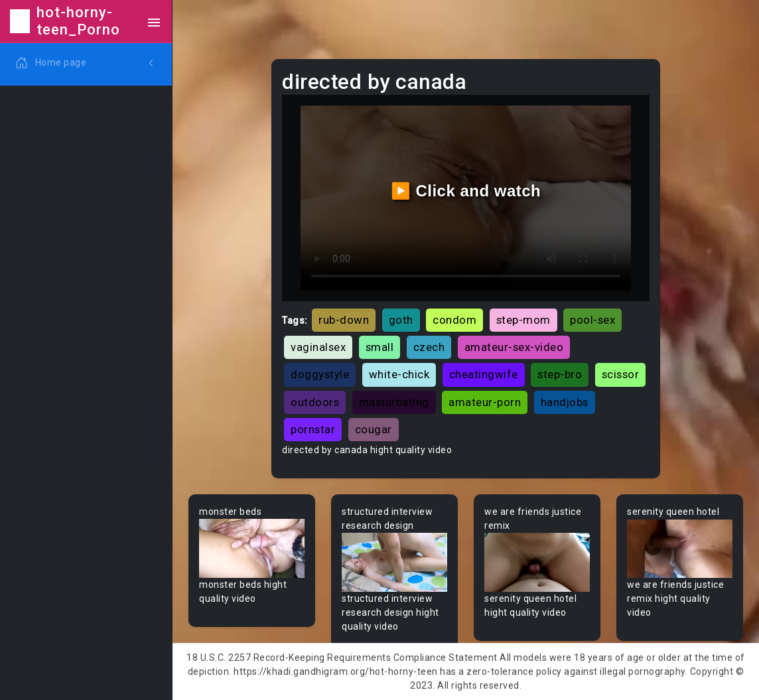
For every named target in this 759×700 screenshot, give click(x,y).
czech (429, 347)
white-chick (399, 374)
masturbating (394, 402)
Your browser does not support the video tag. (252, 548)
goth (401, 320)
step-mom (523, 320)
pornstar (313, 429)
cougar (374, 429)
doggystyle (320, 374)
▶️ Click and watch (466, 191)
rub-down (344, 320)
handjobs (565, 402)
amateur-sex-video (514, 347)
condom (454, 320)
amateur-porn (485, 402)
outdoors (315, 402)
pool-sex (592, 320)
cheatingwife (484, 374)
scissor (621, 374)
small (380, 347)
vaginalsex (318, 347)
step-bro (560, 374)
